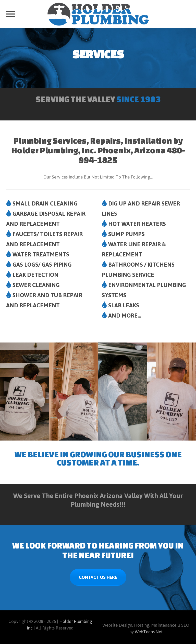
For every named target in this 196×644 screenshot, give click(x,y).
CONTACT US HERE (98, 577)
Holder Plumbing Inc (59, 625)
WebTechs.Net (149, 632)
